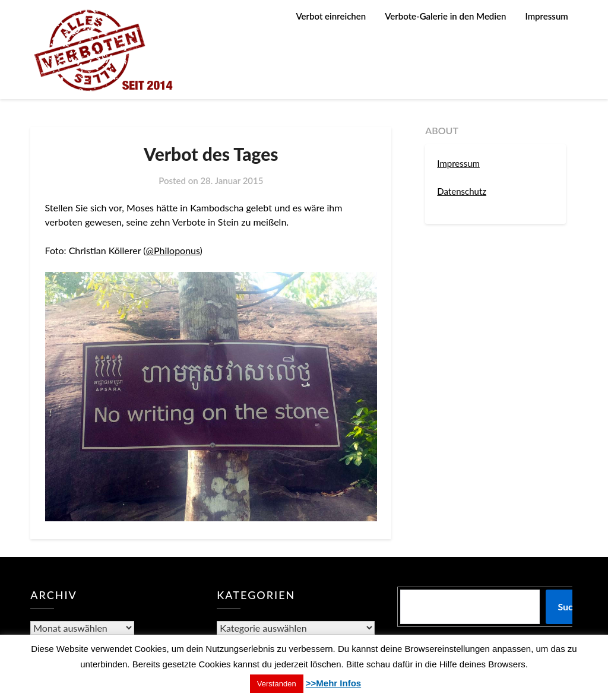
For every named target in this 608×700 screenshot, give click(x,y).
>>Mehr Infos (333, 683)
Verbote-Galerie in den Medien (445, 16)
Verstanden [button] (277, 684)
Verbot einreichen (331, 16)
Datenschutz (462, 191)
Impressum (546, 16)
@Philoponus (173, 250)
